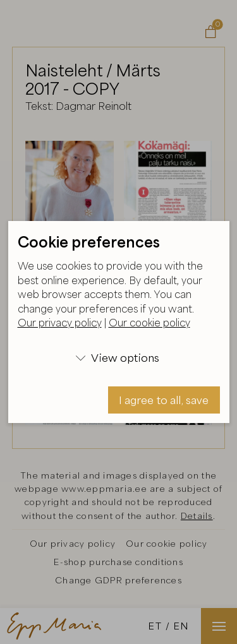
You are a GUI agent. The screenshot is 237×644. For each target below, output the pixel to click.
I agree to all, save (164, 400)
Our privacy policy (60, 323)
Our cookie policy (149, 323)
